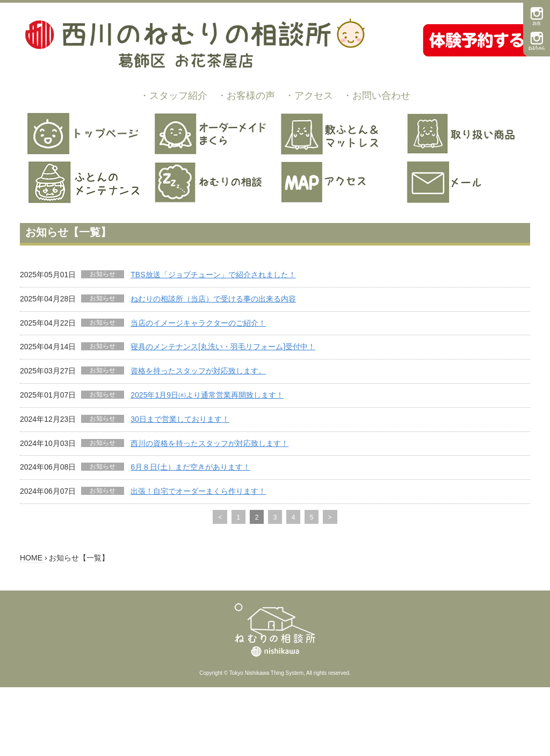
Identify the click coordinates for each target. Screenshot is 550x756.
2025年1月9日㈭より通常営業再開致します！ (207, 395)
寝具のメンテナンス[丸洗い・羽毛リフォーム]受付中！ (223, 347)
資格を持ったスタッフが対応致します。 (198, 371)
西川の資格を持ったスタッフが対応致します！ (209, 443)
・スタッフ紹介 (173, 96)
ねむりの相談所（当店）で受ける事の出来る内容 (213, 299)
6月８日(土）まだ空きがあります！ (190, 467)
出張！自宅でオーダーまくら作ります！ (198, 491)
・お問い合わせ (377, 96)
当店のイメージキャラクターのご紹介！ (198, 323)
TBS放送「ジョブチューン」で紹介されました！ (213, 275)
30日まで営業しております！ (180, 419)
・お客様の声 (246, 96)
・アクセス (309, 96)
